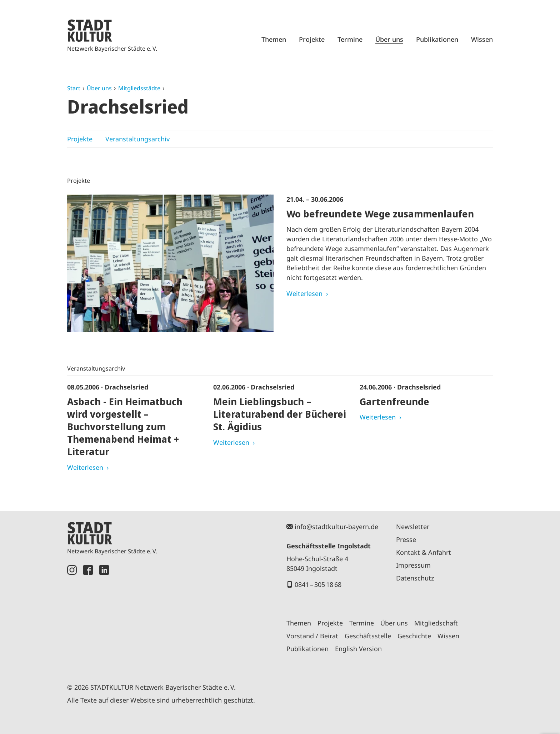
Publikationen (437, 39)
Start (74, 88)
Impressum (413, 565)
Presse (406, 539)
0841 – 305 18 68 (318, 584)
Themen (274, 39)
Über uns (389, 39)
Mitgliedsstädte (139, 88)
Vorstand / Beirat (312, 636)
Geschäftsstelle (368, 636)
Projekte (312, 39)
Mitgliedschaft (436, 623)
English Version (358, 649)
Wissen (482, 39)
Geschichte (414, 636)
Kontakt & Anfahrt (424, 552)
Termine (350, 39)
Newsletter (413, 527)
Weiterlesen (304, 293)
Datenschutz (415, 578)
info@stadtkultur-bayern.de (336, 527)
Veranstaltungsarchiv (137, 139)
